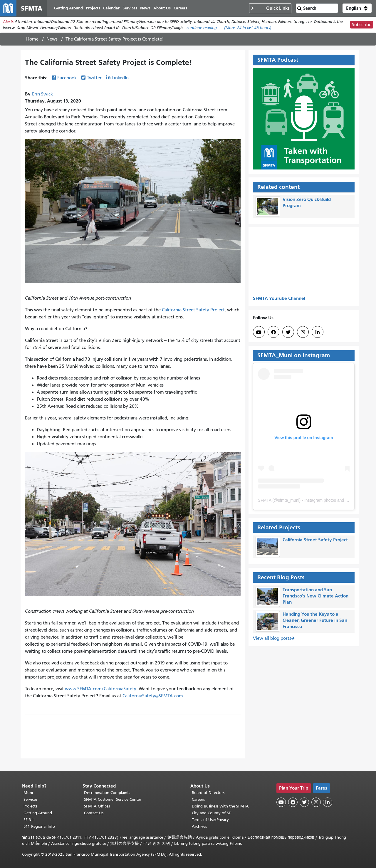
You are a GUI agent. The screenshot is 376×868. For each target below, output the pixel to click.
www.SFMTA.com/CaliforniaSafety (101, 689)
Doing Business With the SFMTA (220, 806)
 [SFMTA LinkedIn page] (318, 332)
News (52, 39)
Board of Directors (208, 793)
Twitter (94, 78)
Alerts (8, 22)
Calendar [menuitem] (111, 8)
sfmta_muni (288, 500)
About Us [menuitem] (162, 8)
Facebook (67, 78)
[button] (357, 8)
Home (32, 39)
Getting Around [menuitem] (68, 8)
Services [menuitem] (130, 8)
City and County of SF (211, 813)
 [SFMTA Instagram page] (303, 332)
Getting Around (38, 813)
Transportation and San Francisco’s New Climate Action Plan (315, 596)
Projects (30, 806)
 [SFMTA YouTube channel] (259, 332)
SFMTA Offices (97, 806)
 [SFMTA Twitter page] (288, 332)
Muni (28, 793)
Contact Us (94, 813)
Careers (198, 799)
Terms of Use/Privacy (210, 820)
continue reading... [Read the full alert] (203, 28)
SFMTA (265, 500)
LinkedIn (120, 78)
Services (30, 799)
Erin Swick (42, 94)
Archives (199, 826)
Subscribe (362, 25)
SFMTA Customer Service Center (113, 799)
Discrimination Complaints (107, 793)
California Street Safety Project (193, 310)
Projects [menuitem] (93, 8)
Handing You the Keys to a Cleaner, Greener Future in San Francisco (315, 621)
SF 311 (29, 820)
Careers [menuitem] (180, 8)
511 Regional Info (39, 826)
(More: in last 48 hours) (248, 28)
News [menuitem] (145, 8)
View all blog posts (272, 638)
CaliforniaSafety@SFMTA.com (153, 696)
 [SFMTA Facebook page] (273, 332)
